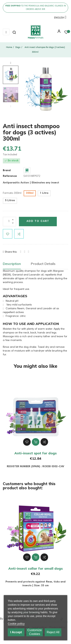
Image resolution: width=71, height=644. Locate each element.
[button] (58, 33)
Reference (10, 176)
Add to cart (38, 221)
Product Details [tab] (43, 264)
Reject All (53, 632)
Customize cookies (35, 632)
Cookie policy (16, 624)
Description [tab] (12, 264)
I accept (16, 632)
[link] (35, 32)
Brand (7, 171)
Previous (11, 106)
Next (11, 63)
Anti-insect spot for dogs (35, 453)
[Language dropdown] (59, 18)
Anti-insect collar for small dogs (35, 568)
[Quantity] (9, 222)
